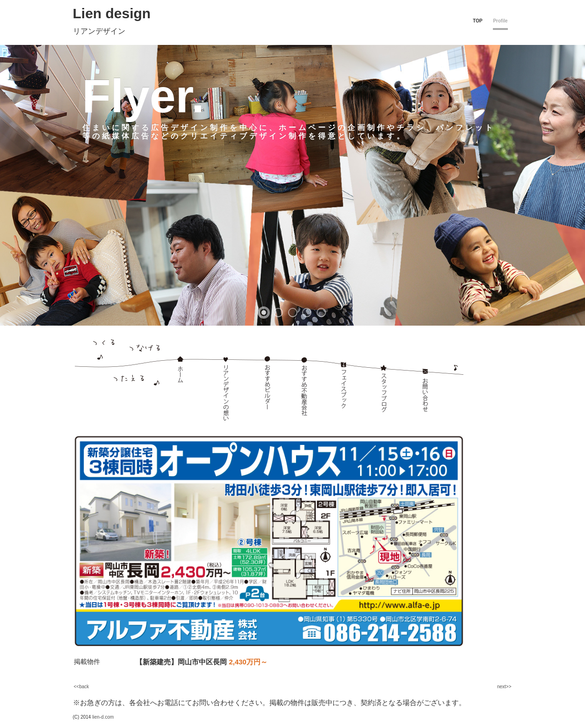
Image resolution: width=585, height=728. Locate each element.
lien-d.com (103, 717)
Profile (500, 21)
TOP (477, 21)
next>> (504, 687)
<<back (82, 687)
